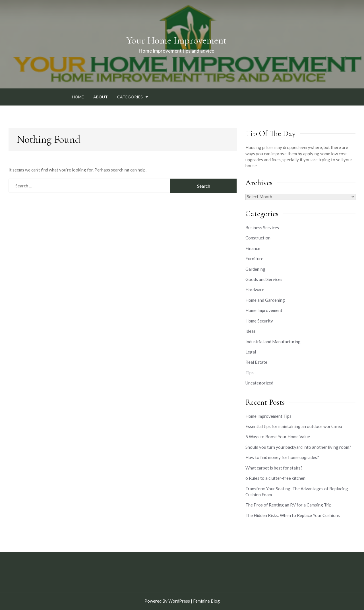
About (101, 97)
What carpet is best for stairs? (274, 468)
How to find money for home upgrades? (282, 457)
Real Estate (256, 362)
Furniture (254, 259)
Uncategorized (259, 383)
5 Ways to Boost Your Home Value (278, 437)
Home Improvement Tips (268, 416)
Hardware (255, 290)
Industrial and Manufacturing (273, 342)
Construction (258, 238)
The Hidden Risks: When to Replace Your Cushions (293, 515)
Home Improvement (264, 310)
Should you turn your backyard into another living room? (298, 447)
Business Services (262, 228)
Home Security (259, 321)
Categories (130, 97)
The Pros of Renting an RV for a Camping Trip (288, 505)
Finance (253, 248)
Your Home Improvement (176, 40)
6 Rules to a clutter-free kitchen (275, 478)
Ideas (251, 331)
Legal (251, 352)
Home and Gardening (265, 300)
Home (78, 97)
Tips (250, 373)
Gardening (255, 269)
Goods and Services (264, 279)
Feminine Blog (206, 601)
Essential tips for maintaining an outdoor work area (294, 426)
